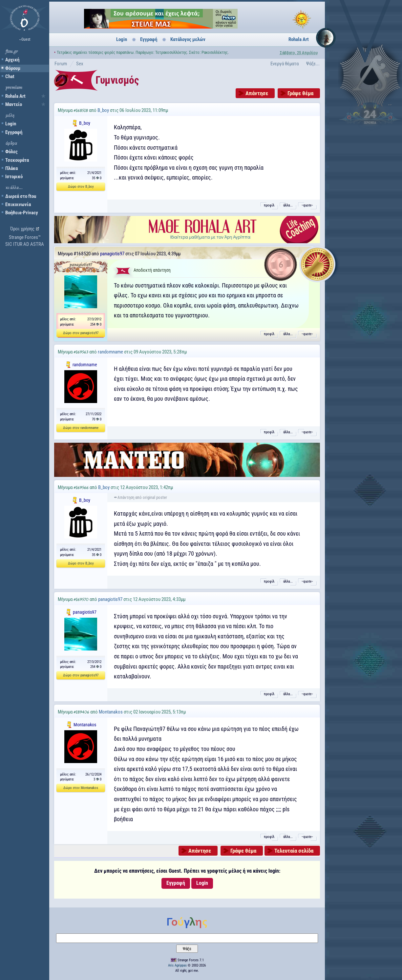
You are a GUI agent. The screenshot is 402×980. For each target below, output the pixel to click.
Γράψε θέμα (300, 93)
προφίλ (269, 205)
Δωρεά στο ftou (21, 196)
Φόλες (11, 152)
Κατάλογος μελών (188, 39)
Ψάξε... (313, 64)
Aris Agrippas (177, 965)
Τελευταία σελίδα (294, 851)
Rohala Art (15, 96)
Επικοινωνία (18, 204)
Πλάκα (11, 168)
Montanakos (111, 712)
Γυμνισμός (117, 80)
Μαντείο (14, 104)
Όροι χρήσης (22, 229)
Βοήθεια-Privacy (22, 213)
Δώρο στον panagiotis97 (81, 333)
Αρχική (12, 60)
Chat (10, 76)
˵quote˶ (307, 205)
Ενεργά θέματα (285, 64)
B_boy (103, 110)
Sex (80, 64)
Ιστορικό (14, 177)
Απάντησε (257, 93)
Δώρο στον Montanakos (81, 788)
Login (11, 124)
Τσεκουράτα (17, 160)
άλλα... (288, 205)
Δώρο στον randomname (81, 428)
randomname (110, 352)
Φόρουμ (13, 68)
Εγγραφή (14, 132)
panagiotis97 (112, 254)
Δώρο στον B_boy (81, 187)
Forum (61, 64)
